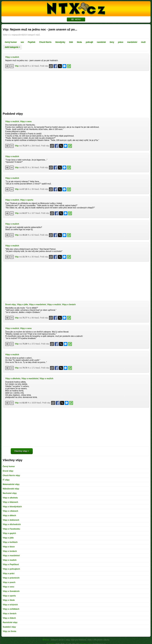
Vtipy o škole (9, 600)
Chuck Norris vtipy (11, 475)
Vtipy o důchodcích (12, 524)
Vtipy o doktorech (11, 520)
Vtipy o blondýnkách (12, 507)
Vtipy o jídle (22, 304)
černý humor (11, 42)
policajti (89, 42)
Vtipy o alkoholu (13, 378)
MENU (76, 19)
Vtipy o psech (9, 582)
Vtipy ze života (9, 631)
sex (22, 42)
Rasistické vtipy (10, 622)
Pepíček (32, 42)
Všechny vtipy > (22, 451)
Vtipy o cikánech (10, 511)
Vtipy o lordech (10, 551)
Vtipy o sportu (27, 200)
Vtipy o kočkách (10, 542)
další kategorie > (12, 47)
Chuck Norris (45, 42)
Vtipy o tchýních (10, 605)
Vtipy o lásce (9, 547)
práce (121, 42)
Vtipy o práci (9, 573)
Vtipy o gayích (9, 533)
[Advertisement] (76, 90)
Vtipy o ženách (69, 304)
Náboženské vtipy (11, 489)
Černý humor (9, 466)
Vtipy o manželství (38, 304)
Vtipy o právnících (11, 578)
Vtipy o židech (9, 618)
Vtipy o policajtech (11, 569)
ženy (112, 42)
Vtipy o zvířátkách (11, 609)
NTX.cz (46, 640)
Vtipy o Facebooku (11, 529)
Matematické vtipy (11, 484)
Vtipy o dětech (9, 515)
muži (143, 42)
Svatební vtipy (9, 627)
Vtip (17, 66)
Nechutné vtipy (10, 493)
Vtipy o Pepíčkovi (11, 564)
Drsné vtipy (11, 304)
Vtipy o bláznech (10, 502)
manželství (132, 42)
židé (71, 42)
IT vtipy (6, 480)
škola (79, 42)
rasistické (101, 42)
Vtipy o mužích (12, 57)
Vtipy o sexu (26, 121)
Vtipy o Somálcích (11, 591)
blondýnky (60, 42)
